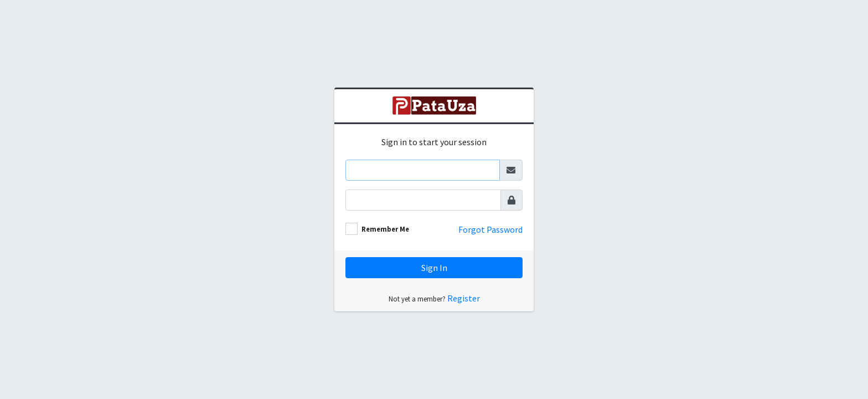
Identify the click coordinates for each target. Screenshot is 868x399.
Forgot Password (490, 229)
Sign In (434, 268)
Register (464, 298)
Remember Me (385, 229)
